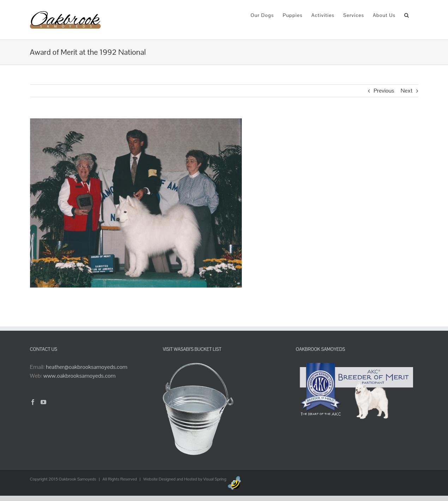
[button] (407, 15)
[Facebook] (33, 402)
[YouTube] (43, 402)
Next (407, 91)
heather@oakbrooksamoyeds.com (87, 367)
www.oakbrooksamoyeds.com (80, 376)
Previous (384, 91)
